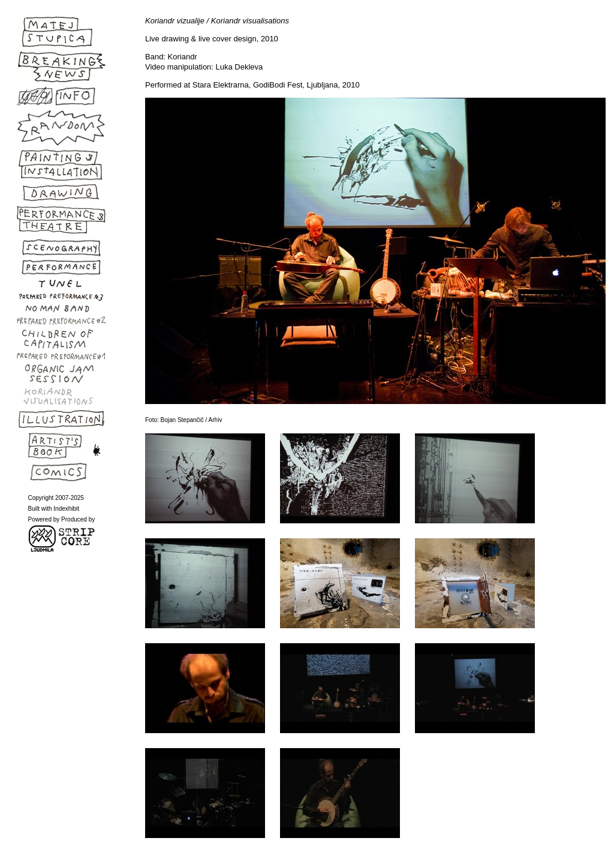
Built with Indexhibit (54, 509)
